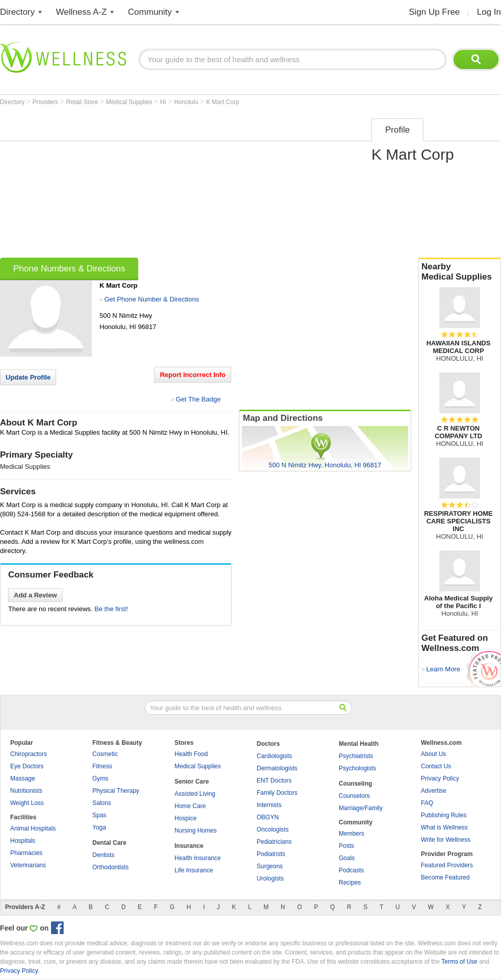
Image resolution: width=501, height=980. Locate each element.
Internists (269, 805)
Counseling (355, 784)
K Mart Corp (223, 102)
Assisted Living (195, 794)
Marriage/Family (361, 808)
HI (164, 102)
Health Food (191, 754)
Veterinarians (28, 865)
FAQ (427, 803)
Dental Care (109, 843)
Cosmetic (105, 754)
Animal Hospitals (33, 828)
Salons (102, 803)
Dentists (103, 855)
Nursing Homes (196, 831)
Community (150, 12)
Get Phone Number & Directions (152, 299)
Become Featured (445, 877)
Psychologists (357, 768)
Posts (346, 846)
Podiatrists (271, 854)
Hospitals (23, 841)
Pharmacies (26, 853)
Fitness (102, 766)
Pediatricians (274, 842)
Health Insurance (198, 858)
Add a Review (35, 595)
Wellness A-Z (82, 12)
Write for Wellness (446, 840)
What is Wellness (444, 827)
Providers (46, 102)
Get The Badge (198, 399)
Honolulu (187, 102)
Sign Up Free (434, 12)
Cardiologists (274, 756)
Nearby (460, 272)
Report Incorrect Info (193, 375)
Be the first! (111, 609)
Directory (17, 12)
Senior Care (192, 782)
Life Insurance (194, 870)
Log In (489, 12)
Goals (347, 858)
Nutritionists (26, 791)
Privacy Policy (440, 778)
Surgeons (270, 866)
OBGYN (268, 817)
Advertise (434, 791)
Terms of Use (459, 962)
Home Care (190, 806)
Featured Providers (447, 865)
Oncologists (273, 830)
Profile (397, 130)
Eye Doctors (27, 766)
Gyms (100, 778)
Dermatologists (277, 768)
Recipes (350, 883)
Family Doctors (277, 793)
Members (352, 834)
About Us (433, 754)
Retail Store (83, 102)
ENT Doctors (274, 781)
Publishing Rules (444, 815)
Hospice (185, 818)
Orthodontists (110, 867)
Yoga (99, 827)
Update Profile (28, 377)
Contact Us (436, 766)
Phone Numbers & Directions (69, 269)
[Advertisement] (142, 185)
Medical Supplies (130, 102)
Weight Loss (27, 803)
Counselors (354, 796)
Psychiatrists (356, 756)
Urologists (270, 878)
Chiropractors (29, 754)
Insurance (189, 846)
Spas (99, 815)
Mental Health (359, 744)
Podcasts (351, 870)
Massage (23, 778)
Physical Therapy (116, 791)
